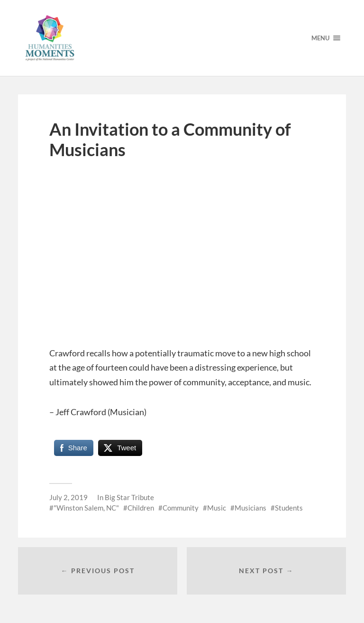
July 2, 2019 (68, 497)
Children (141, 508)
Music (217, 508)
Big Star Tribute (129, 497)
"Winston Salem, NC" (86, 508)
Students (289, 508)
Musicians (250, 508)
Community (181, 508)
